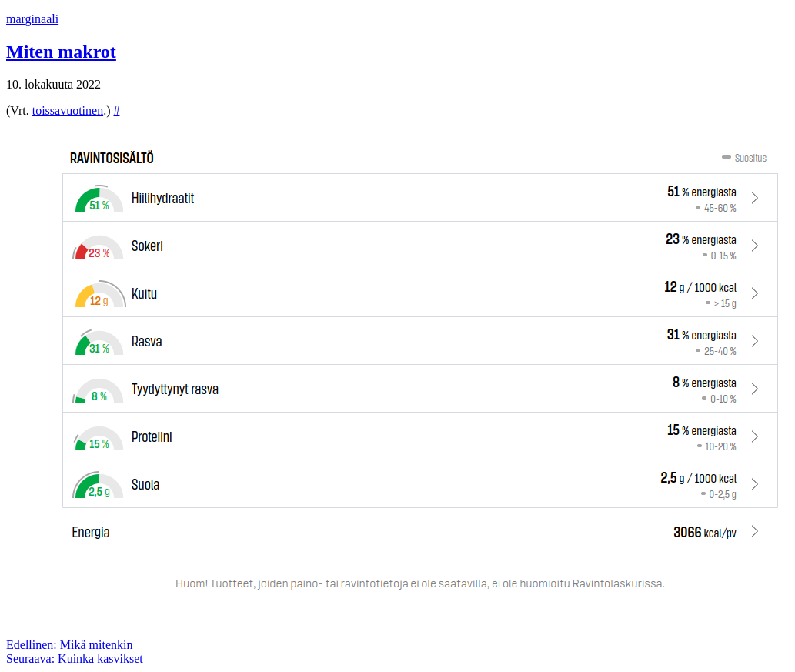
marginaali (32, 19)
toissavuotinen (68, 110)
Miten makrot (61, 52)
